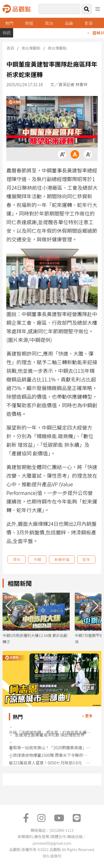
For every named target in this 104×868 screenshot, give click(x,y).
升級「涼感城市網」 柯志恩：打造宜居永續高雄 (50, 732)
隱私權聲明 (52, 856)
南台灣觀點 (31, 48)
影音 (89, 23)
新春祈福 (62, 559)
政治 (49, 23)
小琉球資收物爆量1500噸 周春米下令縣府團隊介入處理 (50, 755)
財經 (29, 23)
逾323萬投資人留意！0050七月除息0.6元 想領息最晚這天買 (50, 763)
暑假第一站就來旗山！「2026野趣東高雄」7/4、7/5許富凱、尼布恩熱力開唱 (50, 748)
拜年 (17, 559)
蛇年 (86, 559)
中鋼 (37, 559)
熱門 (9, 23)
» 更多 (87, 716)
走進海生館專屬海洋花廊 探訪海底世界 (50, 735)
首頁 (10, 48)
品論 (69, 23)
